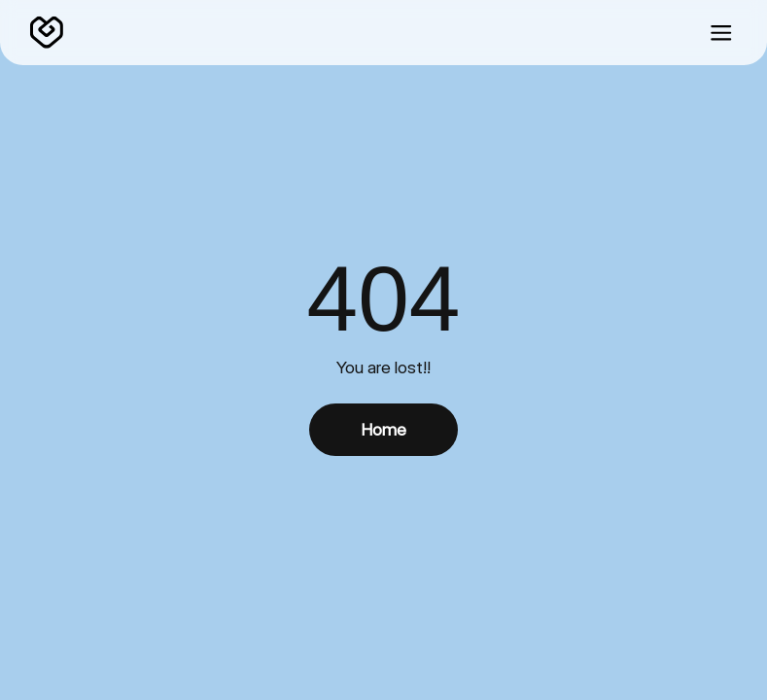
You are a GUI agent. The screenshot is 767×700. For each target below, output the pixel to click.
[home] (47, 33)
